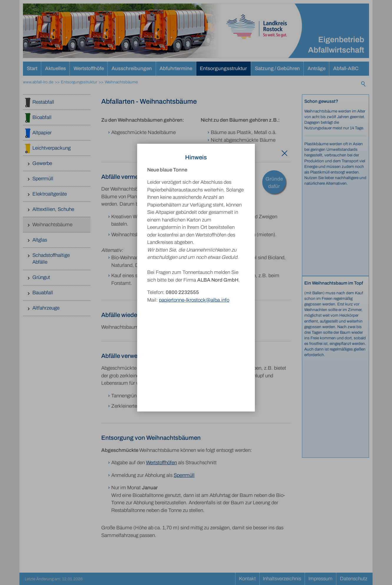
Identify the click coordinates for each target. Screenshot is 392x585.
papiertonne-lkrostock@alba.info (194, 288)
